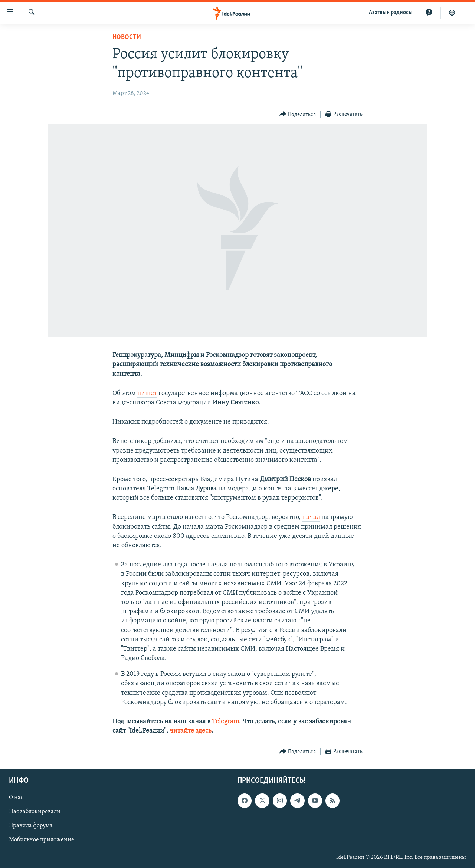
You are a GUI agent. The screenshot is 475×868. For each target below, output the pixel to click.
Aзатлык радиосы (391, 13)
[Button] (298, 114)
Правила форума (31, 826)
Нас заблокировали (35, 812)
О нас (16, 798)
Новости (127, 37)
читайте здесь (191, 731)
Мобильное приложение (42, 840)
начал (311, 517)
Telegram (225, 722)
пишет (147, 393)
